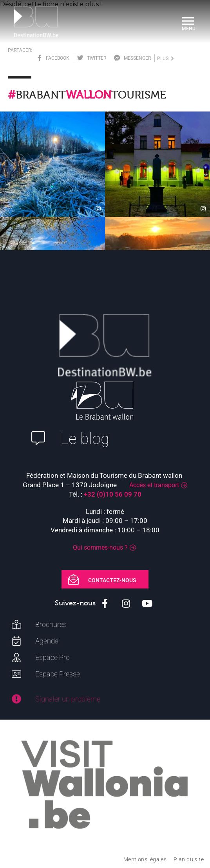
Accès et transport (154, 485)
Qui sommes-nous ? (100, 547)
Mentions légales (145, 859)
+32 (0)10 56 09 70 (113, 494)
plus (166, 58)
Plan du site (189, 859)
